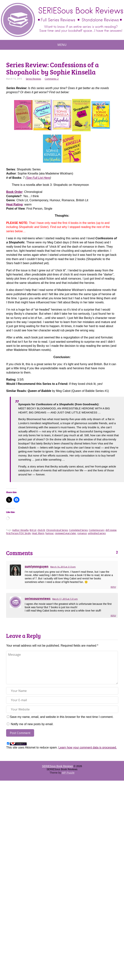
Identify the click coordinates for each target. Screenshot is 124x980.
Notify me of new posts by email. (32, 724)
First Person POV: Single (18, 533)
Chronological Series (57, 530)
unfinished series (97, 533)
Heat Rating (14, 204)
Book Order (14, 192)
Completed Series (78, 530)
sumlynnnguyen (37, 566)
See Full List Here (38, 178)
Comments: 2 (52, 79)
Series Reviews (33, 79)
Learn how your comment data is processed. (88, 747)
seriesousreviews (38, 599)
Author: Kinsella (20, 530)
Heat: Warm (38, 533)
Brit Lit (33, 530)
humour (50, 533)
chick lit (41, 530)
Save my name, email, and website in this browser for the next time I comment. (62, 717)
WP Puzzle (68, 773)
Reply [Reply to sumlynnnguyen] (113, 587)
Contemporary (97, 530)
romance (82, 533)
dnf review (111, 530)
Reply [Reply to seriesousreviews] (113, 616)
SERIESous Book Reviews (58, 766)
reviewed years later (66, 533)
